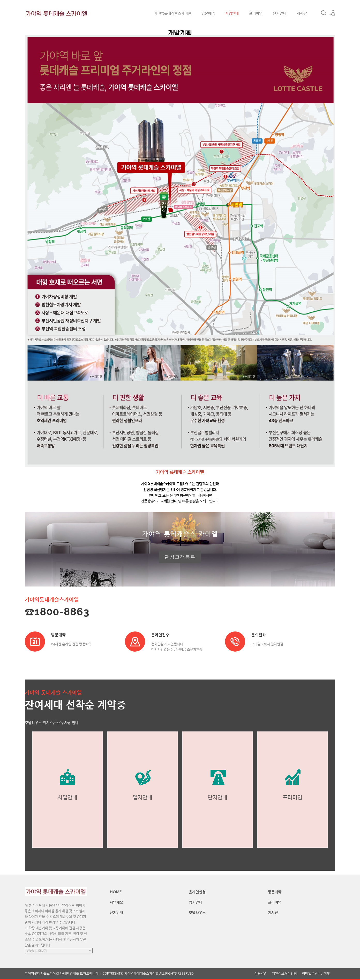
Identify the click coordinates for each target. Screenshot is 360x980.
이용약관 (261, 974)
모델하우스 (197, 913)
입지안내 (196, 902)
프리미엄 (256, 13)
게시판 (302, 13)
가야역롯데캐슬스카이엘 (173, 13)
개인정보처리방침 (284, 974)
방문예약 (208, 13)
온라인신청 (197, 892)
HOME (116, 892)
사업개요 (116, 902)
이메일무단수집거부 (316, 974)
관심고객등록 (180, 557)
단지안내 (280, 13)
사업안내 (232, 13)
